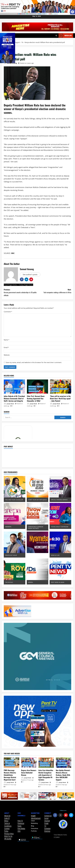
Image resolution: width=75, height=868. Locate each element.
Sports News (55, 391)
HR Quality (8, 839)
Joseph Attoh (9, 404)
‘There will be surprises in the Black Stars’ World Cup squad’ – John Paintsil (60, 399)
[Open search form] (56, 36)
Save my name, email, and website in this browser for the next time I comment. (34, 362)
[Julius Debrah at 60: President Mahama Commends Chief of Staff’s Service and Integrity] (14, 387)
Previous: (21, 293)
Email (6, 347)
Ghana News (9, 391)
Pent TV (20, 821)
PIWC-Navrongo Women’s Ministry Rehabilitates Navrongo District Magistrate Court (10, 775)
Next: (54, 291)
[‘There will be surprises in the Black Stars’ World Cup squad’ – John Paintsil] (61, 387)
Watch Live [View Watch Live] (65, 36)
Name (7, 340)
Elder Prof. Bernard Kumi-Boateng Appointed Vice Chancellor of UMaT (36, 399)
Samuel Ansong (10, 63)
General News (18, 389)
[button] (73, 12)
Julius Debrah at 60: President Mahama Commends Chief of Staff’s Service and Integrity (14, 399)
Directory (47, 831)
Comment (8, 312)
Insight (33, 816)
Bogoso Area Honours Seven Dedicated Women (29, 773)
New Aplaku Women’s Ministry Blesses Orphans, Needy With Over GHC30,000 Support (63, 775)
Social (46, 818)
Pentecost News (33, 391)
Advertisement (36, 818)
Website (7, 355)
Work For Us (8, 836)
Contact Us (48, 816)
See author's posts (30, 274)
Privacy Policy (9, 834)
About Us (7, 816)
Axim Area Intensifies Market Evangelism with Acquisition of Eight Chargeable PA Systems (46, 775)
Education (40, 386)
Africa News (9, 389)
